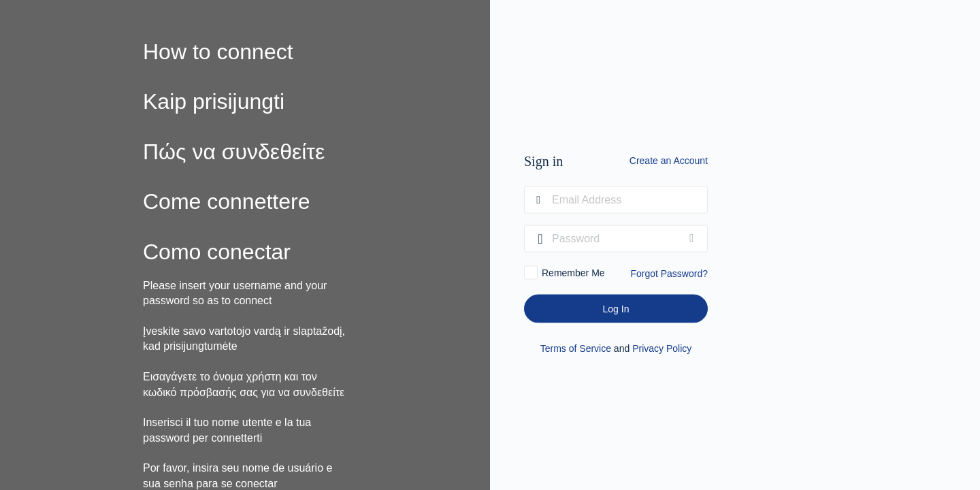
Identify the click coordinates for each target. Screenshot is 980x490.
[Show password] (694, 239)
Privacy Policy (662, 348)
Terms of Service (576, 348)
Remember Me (573, 273)
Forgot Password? (669, 274)
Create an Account (669, 161)
